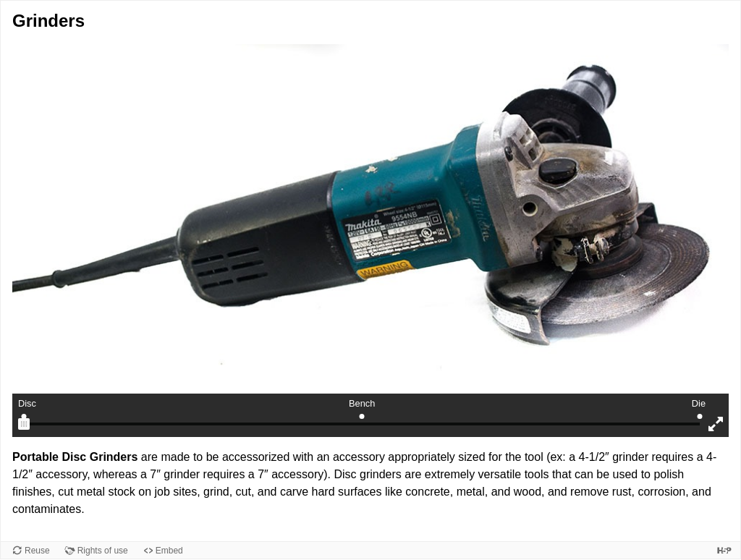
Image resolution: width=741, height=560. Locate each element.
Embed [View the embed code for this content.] (169, 551)
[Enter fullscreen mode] (716, 424)
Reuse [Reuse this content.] (37, 551)
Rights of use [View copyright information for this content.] (103, 551)
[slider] (24, 424)
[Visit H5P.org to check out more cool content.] (724, 550)
